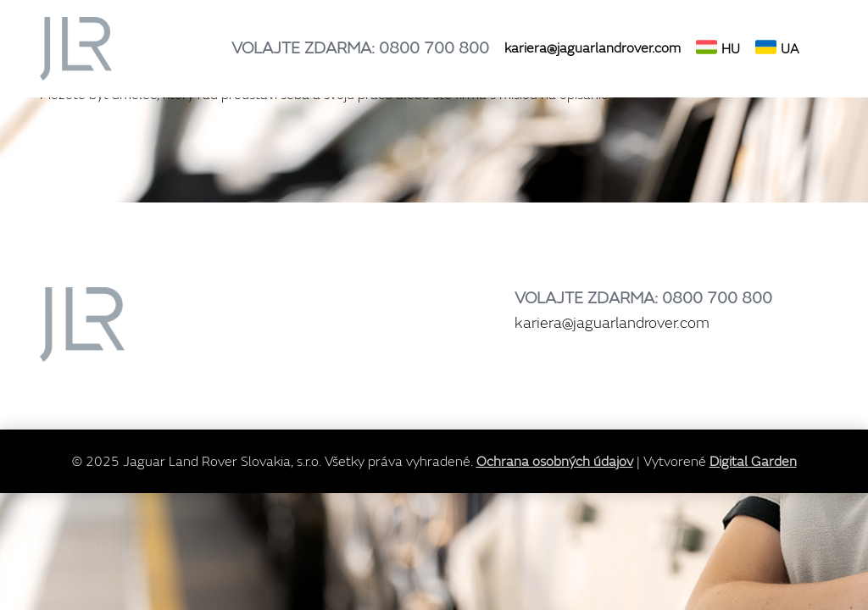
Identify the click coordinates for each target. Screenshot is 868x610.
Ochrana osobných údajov (555, 462)
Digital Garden (753, 462)
